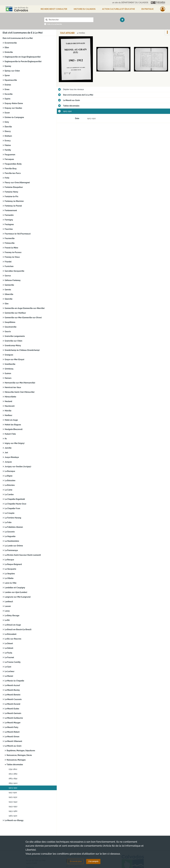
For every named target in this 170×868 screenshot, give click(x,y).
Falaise (8, 145)
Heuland (8, 401)
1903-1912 (13, 788)
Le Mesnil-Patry (11, 727)
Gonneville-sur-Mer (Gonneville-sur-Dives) (23, 318)
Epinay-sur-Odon (12, 71)
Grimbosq (9, 369)
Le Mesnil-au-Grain (13, 746)
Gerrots (8, 290)
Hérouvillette (10, 397)
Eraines (8, 85)
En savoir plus (76, 861)
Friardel (8, 262)
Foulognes (9, 224)
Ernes (7, 89)
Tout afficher (67, 33)
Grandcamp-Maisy (13, 345)
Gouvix (8, 332)
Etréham (8, 136)
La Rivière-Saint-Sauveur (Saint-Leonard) (23, 555)
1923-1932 (13, 797)
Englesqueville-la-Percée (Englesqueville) (23, 61)
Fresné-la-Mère (11, 248)
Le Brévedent (10, 634)
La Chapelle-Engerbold (15, 499)
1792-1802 (13, 769)
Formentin (9, 215)
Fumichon (9, 266)
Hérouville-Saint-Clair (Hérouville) (20, 392)
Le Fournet (9, 657)
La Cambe (9, 494)
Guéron (8, 373)
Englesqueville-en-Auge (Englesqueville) (23, 57)
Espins (8, 99)
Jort (6, 453)
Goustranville (10, 327)
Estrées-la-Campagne (14, 117)
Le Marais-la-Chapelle (14, 681)
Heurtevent (10, 406)
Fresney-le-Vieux (12, 257)
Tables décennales (15, 765)
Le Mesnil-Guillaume (14, 718)
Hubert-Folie (10, 434)
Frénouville (10, 243)
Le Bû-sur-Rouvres (13, 639)
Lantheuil (9, 602)
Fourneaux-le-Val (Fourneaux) (18, 234)
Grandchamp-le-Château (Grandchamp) (22, 350)
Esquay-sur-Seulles (13, 108)
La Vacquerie (10, 569)
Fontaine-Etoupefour (14, 187)
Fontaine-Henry (11, 192)
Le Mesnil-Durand (12, 704)
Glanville (8, 299)
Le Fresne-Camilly (13, 662)
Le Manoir (9, 676)
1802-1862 (13, 774)
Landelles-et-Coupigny (15, 588)
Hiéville (8, 411)
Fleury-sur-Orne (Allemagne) (17, 183)
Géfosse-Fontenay (13, 280)
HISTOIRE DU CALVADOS (85, 9)
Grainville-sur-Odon (13, 341)
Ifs (6, 439)
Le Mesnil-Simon (12, 737)
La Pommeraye (11, 550)
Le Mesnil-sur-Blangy (14, 820)
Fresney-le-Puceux (13, 252)
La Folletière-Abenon (14, 527)
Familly (8, 150)
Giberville (9, 294)
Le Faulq (8, 653)
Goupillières (10, 322)
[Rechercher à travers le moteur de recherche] (70, 20)
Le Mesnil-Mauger (13, 723)
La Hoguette (10, 536)
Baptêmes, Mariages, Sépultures (21, 751)
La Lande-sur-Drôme (14, 546)
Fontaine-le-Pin (11, 196)
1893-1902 (13, 783)
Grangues (9, 355)
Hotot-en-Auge (11, 420)
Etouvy (8, 131)
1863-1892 (13, 778)
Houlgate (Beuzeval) (14, 429)
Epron (7, 75)
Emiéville (9, 52)
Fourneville (10, 238)
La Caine (8, 490)
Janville (8, 448)
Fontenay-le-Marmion (14, 201)
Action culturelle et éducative (118, 9)
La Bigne (8, 476)
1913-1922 (13, 792)
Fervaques (9, 159)
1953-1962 (13, 811)
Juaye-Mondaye (12, 457)
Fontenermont (11, 210)
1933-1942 (13, 802)
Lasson (8, 606)
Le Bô (7, 620)
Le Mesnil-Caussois (13, 699)
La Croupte (9, 513)
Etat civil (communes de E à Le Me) (18, 38)
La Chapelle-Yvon (12, 508)
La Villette (9, 578)
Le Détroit (9, 648)
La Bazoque (10, 471)
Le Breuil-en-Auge (13, 625)
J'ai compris (93, 861)
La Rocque (9, 560)
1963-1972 (13, 816)
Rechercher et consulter (54, 9)
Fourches (9, 229)
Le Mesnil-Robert (12, 732)
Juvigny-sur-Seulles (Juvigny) (18, 467)
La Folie (8, 522)
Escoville (9, 94)
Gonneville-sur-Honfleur (15, 313)
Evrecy (8, 141)
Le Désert (9, 643)
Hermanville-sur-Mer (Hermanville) (20, 383)
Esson (7, 113)
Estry (7, 122)
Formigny (9, 220)
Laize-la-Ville (10, 583)
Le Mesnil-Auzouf (12, 685)
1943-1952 (13, 806)
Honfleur (8, 415)
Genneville (9, 285)
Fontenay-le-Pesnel (13, 206)
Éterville (8, 127)
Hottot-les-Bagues (13, 425)
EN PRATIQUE (147, 9)
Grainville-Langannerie (15, 336)
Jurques (8, 462)
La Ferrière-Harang (13, 518)
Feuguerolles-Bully (13, 164)
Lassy (7, 611)
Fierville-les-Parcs (13, 173)
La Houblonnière (12, 541)
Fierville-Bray (11, 169)
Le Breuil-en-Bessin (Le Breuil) (18, 629)
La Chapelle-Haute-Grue (15, 504)
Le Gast (8, 667)
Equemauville (11, 80)
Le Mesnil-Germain (13, 713)
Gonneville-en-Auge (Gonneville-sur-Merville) (25, 308)
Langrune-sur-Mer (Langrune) (18, 597)
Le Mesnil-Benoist (12, 695)
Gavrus (8, 276)
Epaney (8, 66)
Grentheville (10, 364)
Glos (7, 304)
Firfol (7, 178)
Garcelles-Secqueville (14, 271)
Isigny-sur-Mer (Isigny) (15, 443)
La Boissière (10, 480)
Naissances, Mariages (16, 760)
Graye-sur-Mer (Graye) (14, 359)
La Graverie (10, 532)
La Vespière (10, 574)
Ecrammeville (11, 43)
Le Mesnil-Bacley (12, 690)
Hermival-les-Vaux (13, 387)
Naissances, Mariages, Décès (19, 755)
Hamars (8, 378)
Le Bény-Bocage (12, 616)
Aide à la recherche (54, 24)
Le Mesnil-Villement (13, 741)
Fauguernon (10, 155)
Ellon (7, 47)
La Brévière (10, 485)
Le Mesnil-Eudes (12, 709)
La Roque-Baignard (13, 564)
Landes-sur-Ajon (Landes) (16, 592)
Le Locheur (9, 671)
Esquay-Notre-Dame (14, 103)
